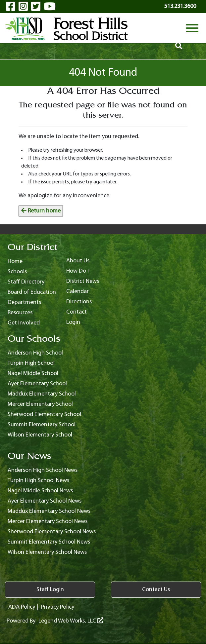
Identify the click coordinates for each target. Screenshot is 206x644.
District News (83, 281)
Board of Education (32, 292)
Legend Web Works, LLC (71, 621)
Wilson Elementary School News (47, 552)
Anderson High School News (43, 470)
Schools (17, 272)
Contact (77, 312)
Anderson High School (35, 353)
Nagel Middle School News (40, 491)
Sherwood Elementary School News (52, 532)
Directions (79, 302)
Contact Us (156, 590)
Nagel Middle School (33, 374)
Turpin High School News (38, 481)
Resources (20, 313)
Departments (24, 303)
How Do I (77, 271)
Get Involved (24, 323)
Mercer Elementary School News (48, 522)
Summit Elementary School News (49, 542)
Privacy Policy (58, 607)
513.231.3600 (180, 6)
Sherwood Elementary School (44, 415)
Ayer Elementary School (37, 384)
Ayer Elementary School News (45, 501)
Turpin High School (31, 363)
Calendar (77, 292)
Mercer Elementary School (40, 404)
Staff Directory (26, 282)
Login (73, 322)
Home (15, 262)
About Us (78, 261)
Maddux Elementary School (42, 394)
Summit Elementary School (42, 425)
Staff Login (50, 590)
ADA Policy (22, 607)
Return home (41, 211)
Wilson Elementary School (40, 435)
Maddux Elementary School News (49, 511)
